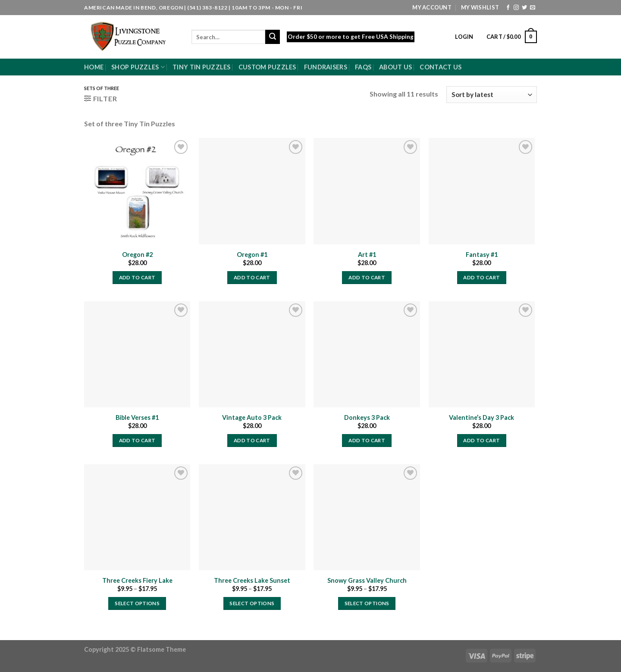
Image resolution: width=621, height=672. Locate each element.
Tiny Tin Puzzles (202, 67)
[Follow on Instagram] (516, 8)
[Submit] (273, 37)
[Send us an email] (533, 8)
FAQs (363, 67)
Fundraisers (326, 67)
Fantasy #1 (482, 255)
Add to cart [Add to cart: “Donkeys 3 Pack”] (367, 440)
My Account (432, 7)
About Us (395, 67)
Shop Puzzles (138, 67)
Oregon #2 (137, 255)
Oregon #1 (252, 255)
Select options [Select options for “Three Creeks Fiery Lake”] (137, 603)
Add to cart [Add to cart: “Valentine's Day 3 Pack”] (481, 440)
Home (94, 67)
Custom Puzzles (267, 67)
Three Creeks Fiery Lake (137, 580)
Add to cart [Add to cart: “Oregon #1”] (252, 277)
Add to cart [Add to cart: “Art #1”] (367, 277)
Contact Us (441, 67)
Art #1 (367, 255)
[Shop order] (492, 95)
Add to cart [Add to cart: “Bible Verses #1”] (137, 440)
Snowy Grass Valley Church (367, 580)
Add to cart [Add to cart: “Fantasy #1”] (481, 277)
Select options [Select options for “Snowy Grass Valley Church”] (367, 603)
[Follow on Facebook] (508, 8)
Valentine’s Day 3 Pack (481, 417)
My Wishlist (480, 7)
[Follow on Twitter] (524, 8)
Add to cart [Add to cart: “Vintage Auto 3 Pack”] (252, 440)
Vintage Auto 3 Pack (252, 417)
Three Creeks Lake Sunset (252, 580)
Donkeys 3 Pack (367, 417)
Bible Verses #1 (137, 417)
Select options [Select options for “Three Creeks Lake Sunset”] (252, 603)
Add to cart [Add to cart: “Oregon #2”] (137, 277)
